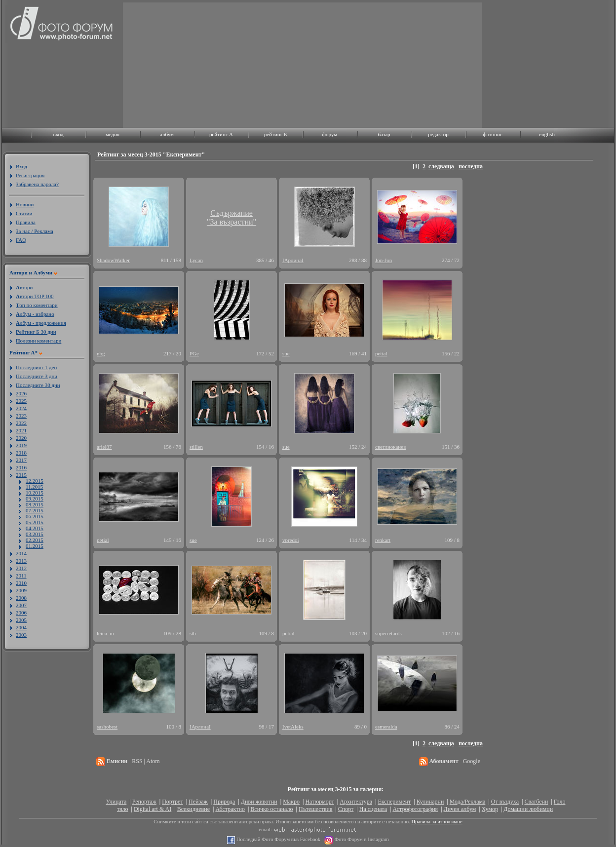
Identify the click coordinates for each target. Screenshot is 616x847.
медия (113, 134)
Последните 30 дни (38, 385)
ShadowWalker (113, 260)
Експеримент (394, 802)
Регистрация (30, 175)
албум (167, 134)
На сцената (373, 809)
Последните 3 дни (37, 376)
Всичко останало (271, 809)
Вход (21, 166)
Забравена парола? (37, 184)
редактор (438, 134)
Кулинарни (430, 802)
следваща (441, 166)
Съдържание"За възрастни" (231, 217)
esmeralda (386, 727)
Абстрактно (230, 809)
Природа (224, 802)
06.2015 (35, 516)
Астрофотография (415, 809)
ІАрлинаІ (293, 260)
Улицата (116, 802)
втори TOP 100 (35, 296)
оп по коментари (37, 305)
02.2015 (35, 540)
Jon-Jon (384, 260)
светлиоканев (390, 447)
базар (384, 134)
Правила (26, 222)
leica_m (105, 633)
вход (58, 134)
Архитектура (356, 802)
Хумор (490, 809)
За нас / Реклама (35, 231)
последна (471, 166)
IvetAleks (293, 727)
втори (24, 287)
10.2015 (35, 493)
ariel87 (104, 447)
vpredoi (291, 540)
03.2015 (35, 534)
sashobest (107, 727)
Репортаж (144, 802)
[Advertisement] (201, 64)
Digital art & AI (153, 809)
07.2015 (35, 510)
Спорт (346, 809)
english (547, 134)
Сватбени (536, 802)
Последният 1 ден (36, 367)
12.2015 (35, 481)
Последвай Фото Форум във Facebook (278, 839)
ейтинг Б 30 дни (36, 332)
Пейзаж (198, 802)
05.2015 (35, 522)
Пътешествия (315, 809)
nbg (101, 353)
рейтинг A (221, 134)
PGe (194, 353)
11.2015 (34, 487)
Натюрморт (319, 802)
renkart (383, 540)
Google (472, 761)
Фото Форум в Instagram (361, 839)
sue (286, 353)
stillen (196, 447)
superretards (388, 633)
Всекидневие (193, 809)
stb (193, 633)
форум (330, 134)
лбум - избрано (35, 314)
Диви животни (259, 802)
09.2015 (35, 499)
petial (381, 353)
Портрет (172, 802)
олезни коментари (38, 341)
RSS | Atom (146, 761)
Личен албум (460, 809)
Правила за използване (437, 822)
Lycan (196, 260)
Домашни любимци (528, 809)
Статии (24, 213)
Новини (25, 204)
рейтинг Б (275, 134)
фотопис (492, 134)
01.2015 (35, 546)
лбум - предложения (41, 323)
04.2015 (35, 528)
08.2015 (35, 504)
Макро (291, 802)
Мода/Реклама (468, 802)
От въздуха (505, 802)
